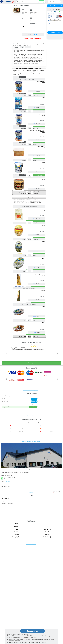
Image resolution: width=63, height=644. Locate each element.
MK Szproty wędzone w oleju (29, 216)
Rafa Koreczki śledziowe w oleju (29, 298)
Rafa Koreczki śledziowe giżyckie (29, 275)
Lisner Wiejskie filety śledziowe (29, 125)
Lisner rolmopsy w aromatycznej (29, 79)
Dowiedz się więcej (55, 33)
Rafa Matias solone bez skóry (29, 193)
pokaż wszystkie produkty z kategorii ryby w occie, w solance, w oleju (29, 238)
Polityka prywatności (8, 601)
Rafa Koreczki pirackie (29, 412)
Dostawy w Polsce (31, 513)
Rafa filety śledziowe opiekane (29, 170)
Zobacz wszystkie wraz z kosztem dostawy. (31, 539)
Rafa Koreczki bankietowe (29, 389)
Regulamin (5, 598)
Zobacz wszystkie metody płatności (31, 488)
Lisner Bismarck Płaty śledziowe (29, 148)
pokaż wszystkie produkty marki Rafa (29, 434)
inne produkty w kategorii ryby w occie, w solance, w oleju (29, 69)
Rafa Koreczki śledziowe (29, 321)
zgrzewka (26, 77)
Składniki (16, 47)
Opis (22, 47)
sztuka (19, 77)
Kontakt (31, 590)
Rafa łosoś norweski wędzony (29, 252)
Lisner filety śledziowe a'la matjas (29, 102)
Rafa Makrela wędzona (29, 366)
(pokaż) (7, 579)
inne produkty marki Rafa (29, 243)
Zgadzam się (33, 631)
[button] (6, 455)
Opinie (28, 47)
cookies (21, 634)
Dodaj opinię (32, 461)
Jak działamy (5, 596)
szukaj (42, 2)
